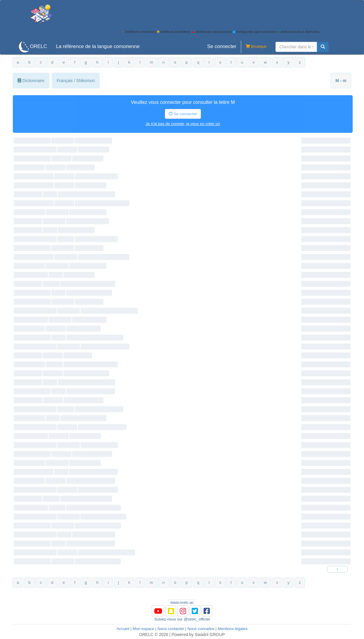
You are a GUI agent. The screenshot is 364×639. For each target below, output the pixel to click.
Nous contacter (171, 629)
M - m (341, 81)
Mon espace (144, 629)
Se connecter (222, 46)
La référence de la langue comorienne (98, 46)
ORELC (38, 46)
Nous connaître (201, 629)
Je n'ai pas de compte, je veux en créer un (183, 124)
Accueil (123, 629)
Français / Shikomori (76, 81)
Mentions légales (233, 629)
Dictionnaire (31, 81)
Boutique (254, 47)
